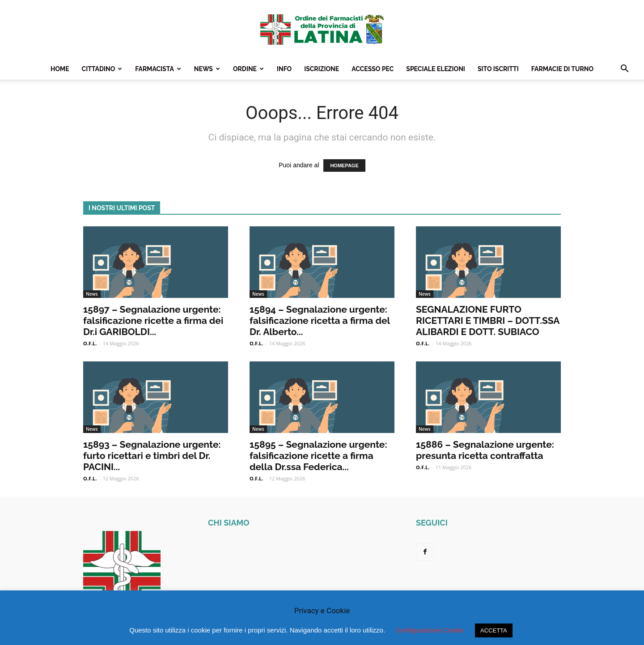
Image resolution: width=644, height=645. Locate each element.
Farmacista (158, 69)
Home (60, 69)
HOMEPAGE (344, 165)
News (207, 69)
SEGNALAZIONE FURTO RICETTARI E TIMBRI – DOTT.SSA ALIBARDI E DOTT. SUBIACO (488, 320)
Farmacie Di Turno (562, 69)
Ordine (248, 69)
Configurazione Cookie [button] (430, 630)
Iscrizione (322, 69)
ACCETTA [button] (494, 630)
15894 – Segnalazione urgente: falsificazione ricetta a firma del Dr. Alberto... (320, 320)
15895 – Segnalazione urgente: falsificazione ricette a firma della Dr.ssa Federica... (318, 456)
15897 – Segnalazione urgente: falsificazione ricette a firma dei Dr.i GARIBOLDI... (153, 320)
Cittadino (102, 69)
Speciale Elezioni (436, 69)
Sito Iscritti (498, 69)
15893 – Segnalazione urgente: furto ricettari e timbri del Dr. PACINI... (152, 456)
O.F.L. (90, 343)
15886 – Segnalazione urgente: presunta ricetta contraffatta (485, 450)
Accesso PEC (373, 69)
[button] (624, 70)
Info (284, 69)
